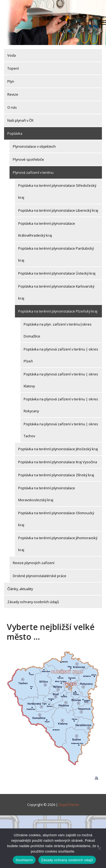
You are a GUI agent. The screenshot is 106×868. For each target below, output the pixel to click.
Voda (12, 55)
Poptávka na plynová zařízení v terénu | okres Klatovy (61, 380)
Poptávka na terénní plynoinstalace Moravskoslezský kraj (47, 494)
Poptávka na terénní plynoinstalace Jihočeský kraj (58, 449)
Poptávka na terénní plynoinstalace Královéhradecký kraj (47, 229)
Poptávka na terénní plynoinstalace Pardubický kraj (56, 254)
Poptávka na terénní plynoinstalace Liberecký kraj (58, 210)
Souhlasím (24, 860)
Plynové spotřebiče (28, 159)
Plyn (11, 81)
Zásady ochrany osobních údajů (33, 602)
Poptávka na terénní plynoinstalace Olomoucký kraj (56, 519)
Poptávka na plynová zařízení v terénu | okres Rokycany (61, 405)
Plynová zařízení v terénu (33, 172)
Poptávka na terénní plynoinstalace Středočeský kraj (57, 191)
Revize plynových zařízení (34, 563)
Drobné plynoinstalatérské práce (40, 576)
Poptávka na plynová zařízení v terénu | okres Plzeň (61, 355)
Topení (13, 68)
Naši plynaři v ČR (20, 120)
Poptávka (15, 133)
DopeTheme (69, 805)
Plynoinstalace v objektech (34, 146)
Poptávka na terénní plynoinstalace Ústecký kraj (57, 273)
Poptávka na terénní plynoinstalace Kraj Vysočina (58, 462)
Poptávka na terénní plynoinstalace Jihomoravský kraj (58, 544)
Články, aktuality (20, 589)
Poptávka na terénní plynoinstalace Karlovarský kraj (56, 292)
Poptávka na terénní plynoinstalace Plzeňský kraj (58, 311)
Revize (13, 94)
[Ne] (99, 848)
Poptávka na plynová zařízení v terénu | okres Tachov (61, 430)
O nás (12, 107)
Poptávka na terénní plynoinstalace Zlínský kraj (56, 475)
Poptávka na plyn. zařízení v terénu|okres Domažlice (58, 330)
